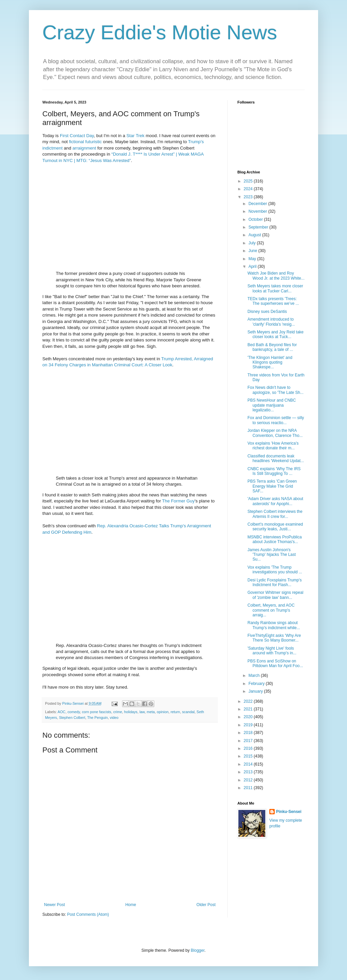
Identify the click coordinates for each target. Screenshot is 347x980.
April (253, 267)
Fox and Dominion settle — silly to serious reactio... (276, 420)
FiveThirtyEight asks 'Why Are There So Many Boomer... (274, 638)
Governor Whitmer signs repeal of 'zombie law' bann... (275, 595)
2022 (249, 701)
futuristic (94, 142)
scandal (188, 712)
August (255, 235)
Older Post (206, 905)
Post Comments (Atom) (88, 914)
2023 (249, 197)
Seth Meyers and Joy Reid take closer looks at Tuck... (276, 334)
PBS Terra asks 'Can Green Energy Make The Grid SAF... (272, 486)
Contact (77, 136)
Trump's (196, 142)
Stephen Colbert (72, 718)
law (142, 712)
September (259, 227)
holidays (131, 712)
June (253, 251)
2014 (249, 764)
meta (151, 712)
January (256, 691)
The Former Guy (178, 501)
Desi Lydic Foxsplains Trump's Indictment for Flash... (275, 582)
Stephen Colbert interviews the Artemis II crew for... (275, 514)
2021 (249, 709)
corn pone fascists (97, 712)
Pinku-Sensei (289, 812)
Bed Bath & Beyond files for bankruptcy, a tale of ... (272, 347)
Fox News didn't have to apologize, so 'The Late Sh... (276, 390)
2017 (249, 741)
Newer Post (54, 905)
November (258, 211)
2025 (249, 181)
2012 (249, 780)
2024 (249, 189)
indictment (52, 148)
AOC (61, 712)
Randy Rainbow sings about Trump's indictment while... (274, 625)
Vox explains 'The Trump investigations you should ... (275, 570)
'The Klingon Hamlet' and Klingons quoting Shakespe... (270, 362)
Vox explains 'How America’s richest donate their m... (273, 446)
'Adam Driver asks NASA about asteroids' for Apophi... (275, 501)
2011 (249, 788)
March (255, 676)
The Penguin (97, 718)
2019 (249, 725)
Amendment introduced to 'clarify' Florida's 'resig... (271, 322)
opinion (163, 712)
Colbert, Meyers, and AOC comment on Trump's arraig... (271, 610)
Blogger (198, 950)
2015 (249, 756)
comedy (74, 712)
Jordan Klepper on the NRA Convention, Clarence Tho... (275, 433)
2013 (249, 772)
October (256, 219)
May (253, 259)
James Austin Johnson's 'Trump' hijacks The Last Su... (272, 555)
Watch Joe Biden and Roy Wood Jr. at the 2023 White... (276, 276)
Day (90, 136)
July (253, 243)
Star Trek (136, 136)
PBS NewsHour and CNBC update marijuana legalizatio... (272, 405)
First (64, 136)
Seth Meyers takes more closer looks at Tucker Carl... (275, 288)
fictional (76, 142)
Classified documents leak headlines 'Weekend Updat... (276, 458)
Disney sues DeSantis (267, 312)
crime (118, 712)
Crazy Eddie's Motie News (160, 32)
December (258, 204)
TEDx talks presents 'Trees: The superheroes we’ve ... (273, 301)
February (257, 684)
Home (131, 905)
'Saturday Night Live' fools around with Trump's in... (272, 651)
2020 (249, 717)
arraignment (84, 148)
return (175, 712)
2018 (249, 733)
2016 (249, 748)
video (114, 718)
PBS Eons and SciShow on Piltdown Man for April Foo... (275, 663)
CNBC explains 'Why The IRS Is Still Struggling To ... (274, 471)
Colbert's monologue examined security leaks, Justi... (275, 527)
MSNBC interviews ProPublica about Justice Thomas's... (275, 539)
